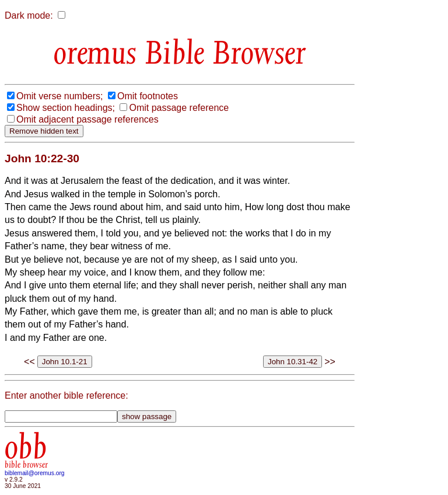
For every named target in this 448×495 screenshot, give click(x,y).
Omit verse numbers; (60, 96)
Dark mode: (29, 15)
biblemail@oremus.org (35, 473)
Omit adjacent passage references (87, 119)
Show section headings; (66, 108)
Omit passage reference (179, 108)
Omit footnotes (148, 96)
